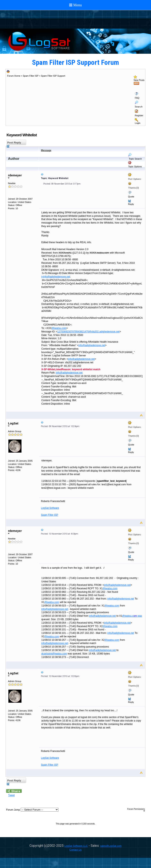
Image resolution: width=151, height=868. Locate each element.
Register (139, 115)
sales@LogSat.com (111, 846)
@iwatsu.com (59, 328)
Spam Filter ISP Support (53, 76)
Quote (131, 197)
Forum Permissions (136, 810)
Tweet (11, 795)
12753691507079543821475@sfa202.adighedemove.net (88, 332)
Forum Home (14, 76)
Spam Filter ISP (31, 76)
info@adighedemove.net (92, 345)
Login (138, 123)
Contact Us (75, 850)
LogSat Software (50, 508)
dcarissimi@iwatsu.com (54, 654)
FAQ (137, 98)
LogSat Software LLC (76, 846)
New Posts (139, 80)
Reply (131, 204)
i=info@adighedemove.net (56, 277)
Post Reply (14, 143)
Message (46, 150)
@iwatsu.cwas (132, 616)
